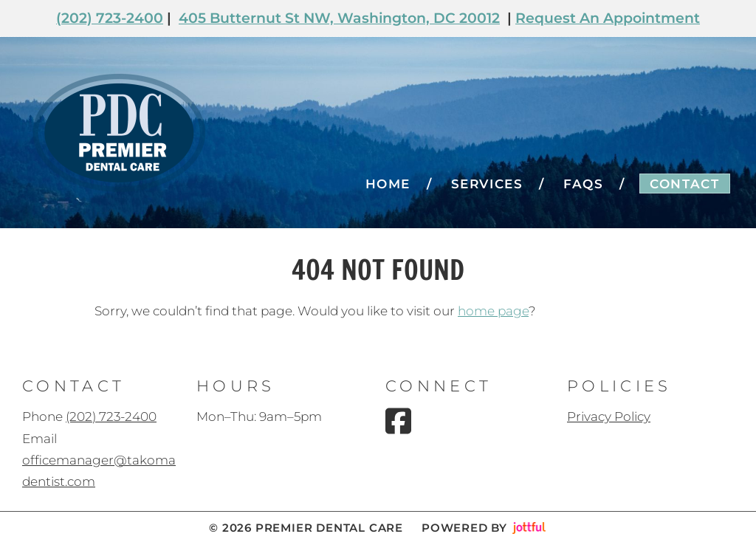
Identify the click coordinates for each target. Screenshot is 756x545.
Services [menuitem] (487, 184)
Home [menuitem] (388, 184)
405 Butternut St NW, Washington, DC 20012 (339, 18)
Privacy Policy (609, 417)
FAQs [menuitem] (583, 184)
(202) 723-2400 (110, 18)
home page (493, 311)
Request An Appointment (608, 18)
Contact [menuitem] (684, 184)
